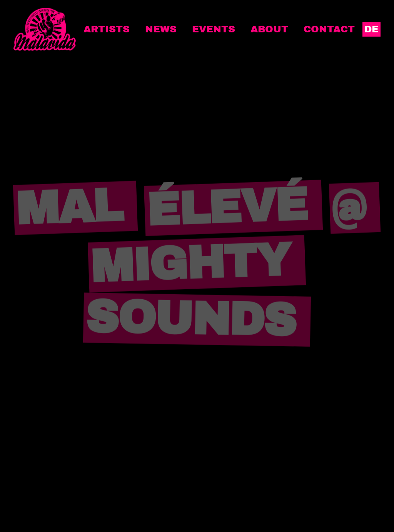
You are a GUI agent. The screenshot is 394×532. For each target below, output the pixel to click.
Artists (107, 29)
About (269, 29)
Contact (329, 29)
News (161, 29)
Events (214, 29)
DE (371, 29)
